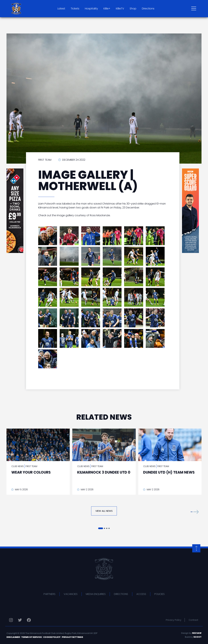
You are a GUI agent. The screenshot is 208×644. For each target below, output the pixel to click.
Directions (148, 9)
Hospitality (91, 9)
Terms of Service (32, 637)
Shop (133, 9)
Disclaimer (13, 637)
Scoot (198, 637)
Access (141, 594)
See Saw (197, 633)
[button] (195, 512)
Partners (49, 594)
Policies (159, 594)
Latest (61, 9)
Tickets (75, 9)
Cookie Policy (52, 637)
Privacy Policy (174, 620)
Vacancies (71, 594)
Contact (193, 620)
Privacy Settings (72, 637)
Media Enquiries (96, 594)
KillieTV (120, 9)
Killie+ (107, 9)
